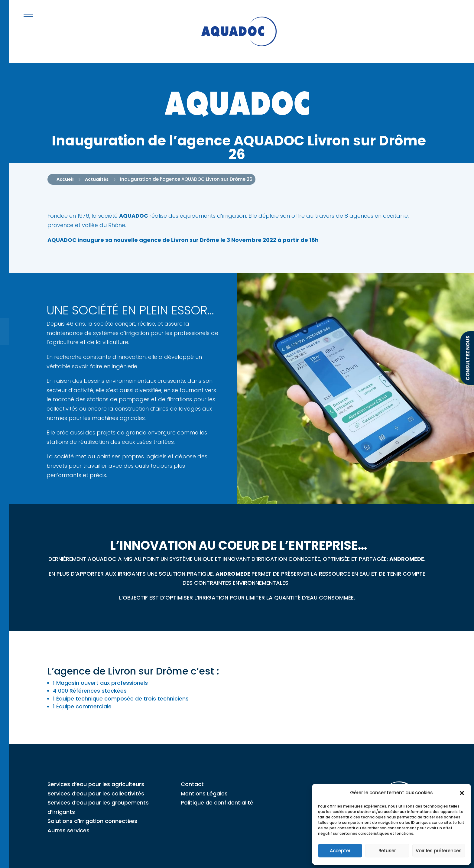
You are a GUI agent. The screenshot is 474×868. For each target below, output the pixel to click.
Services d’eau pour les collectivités (96, 793)
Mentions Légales (204, 793)
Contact (192, 784)
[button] (462, 793)
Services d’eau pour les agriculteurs (96, 784)
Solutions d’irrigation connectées (92, 821)
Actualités (97, 179)
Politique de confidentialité (217, 803)
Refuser (387, 851)
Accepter (340, 851)
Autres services (68, 830)
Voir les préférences (439, 851)
